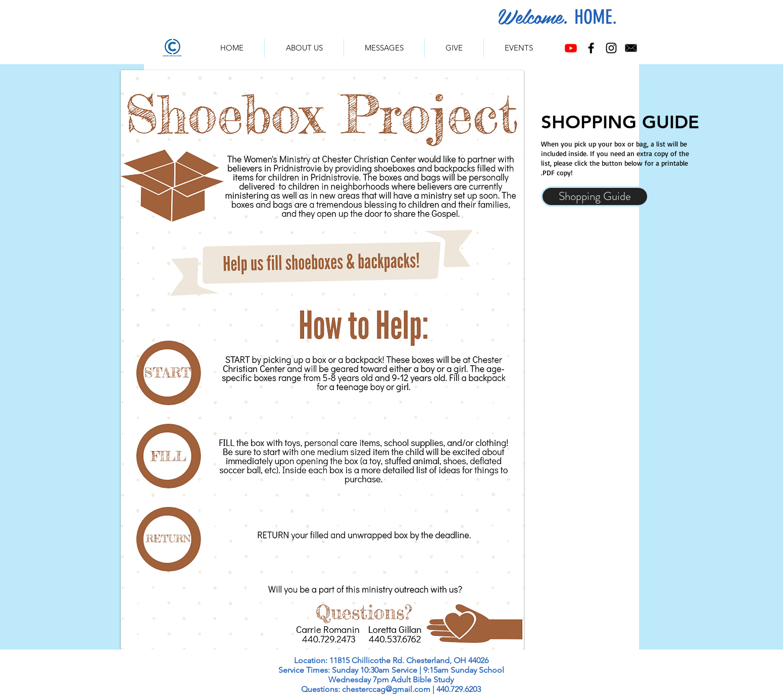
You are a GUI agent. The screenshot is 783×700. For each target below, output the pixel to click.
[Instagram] (611, 48)
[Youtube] (571, 48)
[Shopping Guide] (595, 196)
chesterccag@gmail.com (386, 689)
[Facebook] (591, 48)
